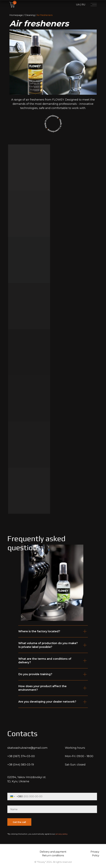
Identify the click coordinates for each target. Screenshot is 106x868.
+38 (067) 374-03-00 (21, 756)
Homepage (16, 15)
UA (78, 5)
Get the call (19, 822)
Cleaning (30, 15)
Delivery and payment (53, 852)
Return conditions (53, 855)
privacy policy (62, 834)
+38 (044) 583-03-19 (21, 765)
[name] (52, 809)
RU (83, 5)
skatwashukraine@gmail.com (27, 748)
